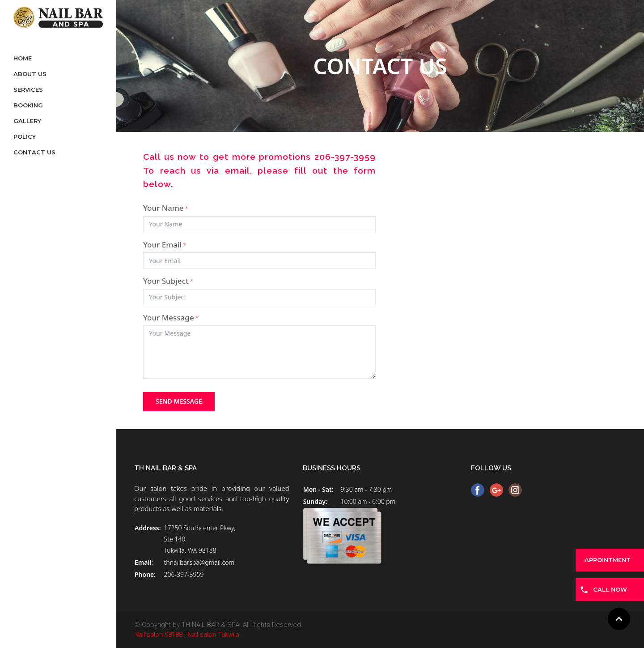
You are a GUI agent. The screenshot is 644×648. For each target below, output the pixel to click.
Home (23, 58)
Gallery (27, 121)
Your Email (165, 245)
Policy (25, 136)
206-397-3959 (184, 574)
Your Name (166, 208)
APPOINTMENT (608, 560)
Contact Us (34, 152)
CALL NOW (610, 589)
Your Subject (168, 281)
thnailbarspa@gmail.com (199, 562)
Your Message (171, 318)
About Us (30, 74)
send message (179, 401)
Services (28, 90)
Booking (28, 105)
